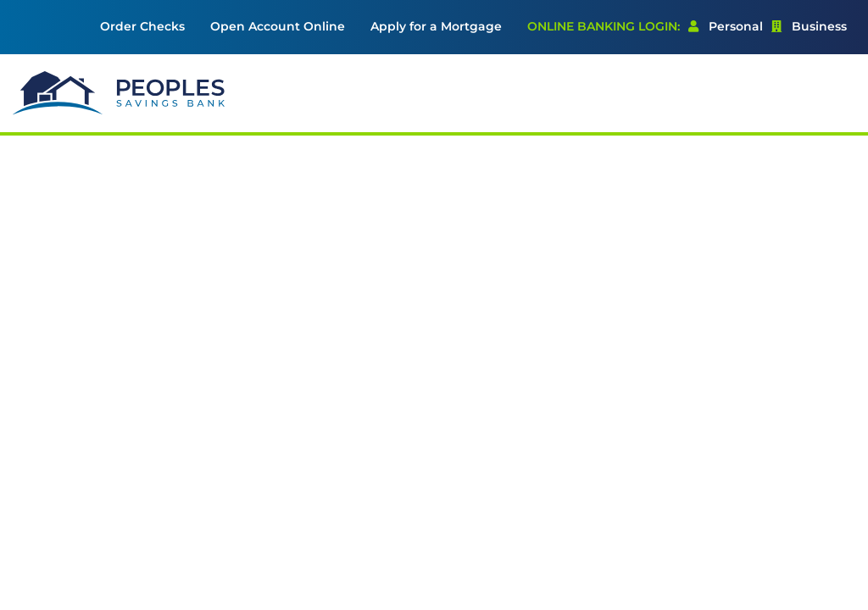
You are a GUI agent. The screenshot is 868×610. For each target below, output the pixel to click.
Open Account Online (278, 26)
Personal (726, 26)
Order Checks (142, 26)
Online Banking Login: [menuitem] (604, 26)
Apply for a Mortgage (436, 26)
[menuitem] (142, 27)
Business (809, 26)
